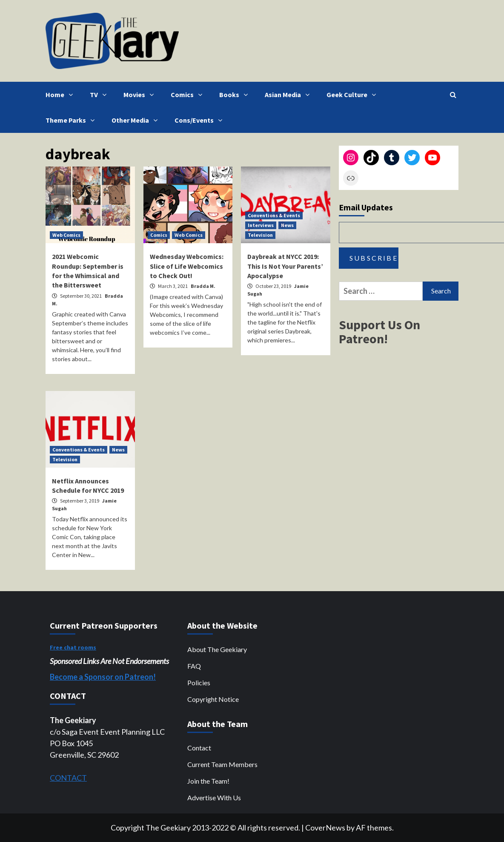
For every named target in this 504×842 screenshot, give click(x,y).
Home (61, 95)
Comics (189, 95)
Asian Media (289, 95)
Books (236, 95)
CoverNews (325, 828)
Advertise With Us (214, 797)
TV (100, 95)
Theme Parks (72, 120)
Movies (141, 95)
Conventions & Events (274, 215)
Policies (199, 683)
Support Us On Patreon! (379, 332)
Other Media (137, 120)
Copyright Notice (213, 699)
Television (260, 235)
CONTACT (68, 778)
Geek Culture (353, 95)
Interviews (261, 225)
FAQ (194, 666)
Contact (199, 748)
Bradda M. (203, 286)
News (287, 225)
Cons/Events (200, 120)
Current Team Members (222, 764)
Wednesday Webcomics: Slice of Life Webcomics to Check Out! (187, 266)
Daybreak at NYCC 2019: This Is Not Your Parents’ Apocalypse (285, 266)
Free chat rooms (73, 647)
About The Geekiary (217, 649)
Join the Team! (208, 781)
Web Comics (66, 235)
